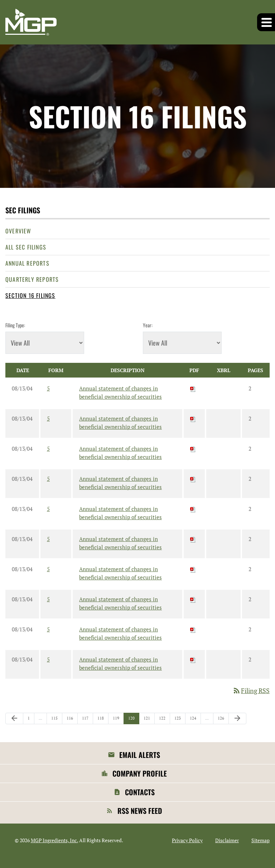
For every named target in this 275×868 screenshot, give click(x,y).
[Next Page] (237, 718)
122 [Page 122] (163, 720)
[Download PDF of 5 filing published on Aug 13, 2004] (193, 388)
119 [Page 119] (117, 720)
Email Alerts (140, 755)
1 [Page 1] (31, 720)
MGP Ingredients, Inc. (54, 840)
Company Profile (140, 773)
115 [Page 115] (55, 720)
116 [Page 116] (71, 720)
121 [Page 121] (148, 720)
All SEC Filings (26, 247)
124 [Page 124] (194, 720)
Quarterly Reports (32, 279)
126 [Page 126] (222, 720)
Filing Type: (15, 325)
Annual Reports (27, 263)
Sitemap (260, 840)
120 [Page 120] (132, 720)
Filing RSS (251, 691)
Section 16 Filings (30, 295)
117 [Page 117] (86, 720)
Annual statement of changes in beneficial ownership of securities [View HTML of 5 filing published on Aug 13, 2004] (120, 392)
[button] (266, 22)
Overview (18, 231)
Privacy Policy (187, 840)
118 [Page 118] (102, 720)
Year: (148, 325)
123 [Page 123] (178, 720)
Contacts (140, 792)
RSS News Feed (140, 811)
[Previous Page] (14, 718)
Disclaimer (227, 840)
